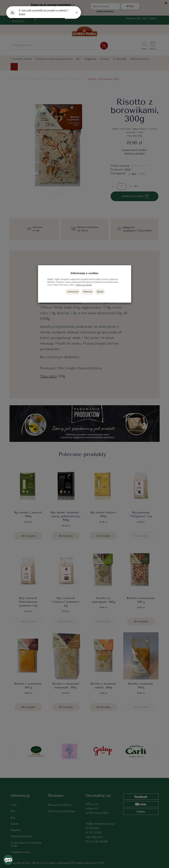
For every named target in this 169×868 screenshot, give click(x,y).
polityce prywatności (84, 285)
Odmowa (88, 292)
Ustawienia (73, 292)
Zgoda (100, 292)
